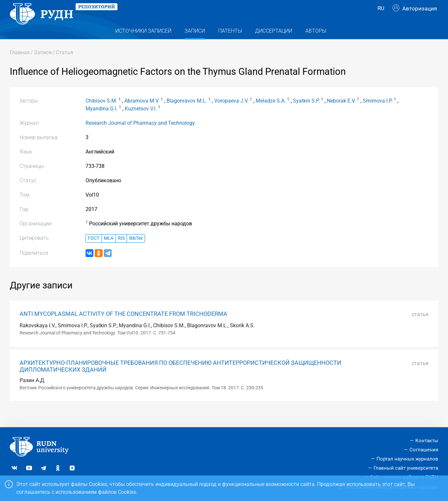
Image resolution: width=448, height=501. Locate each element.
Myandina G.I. (102, 122)
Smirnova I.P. (378, 114)
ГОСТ (94, 251)
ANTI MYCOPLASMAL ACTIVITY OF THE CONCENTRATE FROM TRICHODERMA (123, 327)
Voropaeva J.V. (231, 114)
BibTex (136, 251)
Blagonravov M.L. (187, 114)
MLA (109, 251)
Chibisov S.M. (101, 114)
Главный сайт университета (406, 468)
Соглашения (424, 450)
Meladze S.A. (271, 114)
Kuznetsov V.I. (141, 122)
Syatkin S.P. (306, 114)
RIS (121, 251)
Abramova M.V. (142, 114)
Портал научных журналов (407, 459)
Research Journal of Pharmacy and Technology (140, 136)
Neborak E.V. (341, 114)
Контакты (427, 441)
